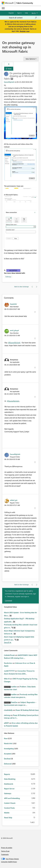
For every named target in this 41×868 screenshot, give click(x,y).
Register (11, 13)
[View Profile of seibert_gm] (14, 500)
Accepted (13, 270)
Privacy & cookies (7, 848)
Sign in (19, 13)
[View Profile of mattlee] (14, 687)
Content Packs (9, 808)
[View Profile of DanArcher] (8, 663)
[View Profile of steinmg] (7, 715)
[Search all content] (23, 18)
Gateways (8, 277)
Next (37, 822)
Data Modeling (10, 779)
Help (26, 13)
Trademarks (5, 854)
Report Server (9, 789)
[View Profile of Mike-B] (7, 679)
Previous (28, 822)
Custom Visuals (10, 803)
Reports (7, 774)
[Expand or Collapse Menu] (3, 8)
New (6, 738)
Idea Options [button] (30, 59)
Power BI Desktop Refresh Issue (27, 710)
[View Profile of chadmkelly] (8, 710)
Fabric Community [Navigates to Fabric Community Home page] (25, 3)
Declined (8, 759)
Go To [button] (34, 13)
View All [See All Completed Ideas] (8, 642)
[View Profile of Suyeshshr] (13, 304)
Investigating (9, 749)
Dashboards (9, 784)
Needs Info (8, 743)
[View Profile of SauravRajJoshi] (9, 82)
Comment (8, 600)
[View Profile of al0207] (6, 723)
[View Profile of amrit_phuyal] (14, 330)
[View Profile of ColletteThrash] (9, 655)
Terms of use (5, 851)
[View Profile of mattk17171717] (9, 671)
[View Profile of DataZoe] (14, 702)
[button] (20, 123)
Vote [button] (10, 69)
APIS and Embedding (12, 798)
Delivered (8, 764)
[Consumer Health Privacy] (21, 862)
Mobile (7, 813)
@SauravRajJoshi (14, 343)
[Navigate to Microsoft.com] (8, 3)
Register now (25, 31)
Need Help (8, 818)
